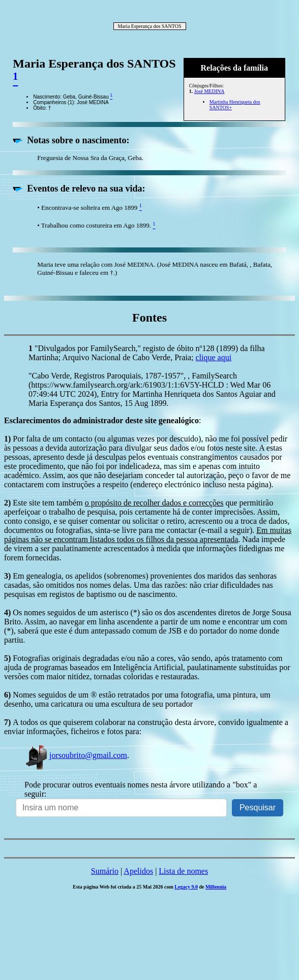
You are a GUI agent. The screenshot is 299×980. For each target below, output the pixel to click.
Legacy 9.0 (186, 887)
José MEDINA (210, 91)
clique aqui (214, 357)
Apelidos (138, 871)
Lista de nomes (183, 871)
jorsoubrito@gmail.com (76, 755)
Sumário (105, 871)
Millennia (216, 887)
